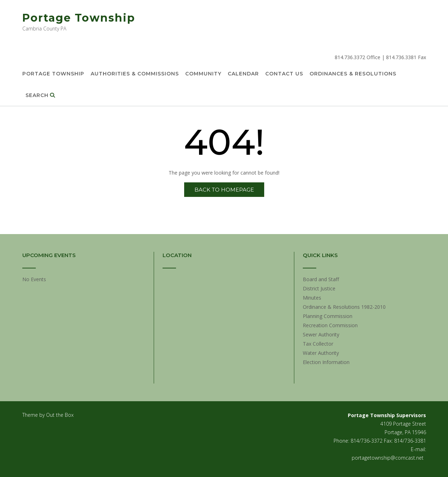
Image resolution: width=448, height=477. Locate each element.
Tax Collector (318, 344)
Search (40, 96)
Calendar (243, 74)
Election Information (326, 362)
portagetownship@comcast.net (388, 458)
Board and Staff (321, 279)
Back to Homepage (224, 190)
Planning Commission (328, 316)
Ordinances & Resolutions (353, 74)
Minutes (312, 298)
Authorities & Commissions (135, 74)
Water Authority (321, 353)
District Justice (319, 288)
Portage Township (79, 18)
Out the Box (60, 415)
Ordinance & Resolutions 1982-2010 (344, 307)
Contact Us (284, 74)
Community (203, 74)
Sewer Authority (321, 334)
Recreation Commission (330, 325)
